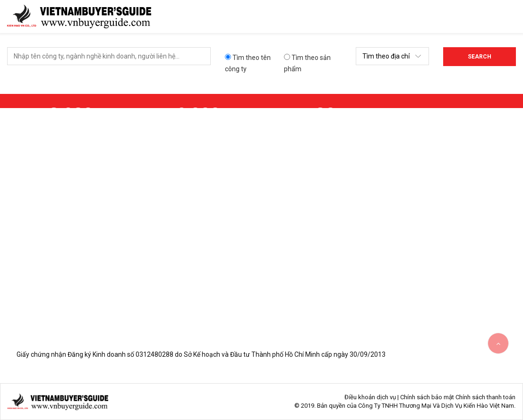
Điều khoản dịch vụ (370, 397)
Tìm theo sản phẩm (307, 63)
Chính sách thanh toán (485, 397)
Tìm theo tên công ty (248, 63)
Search (480, 57)
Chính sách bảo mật (427, 397)
